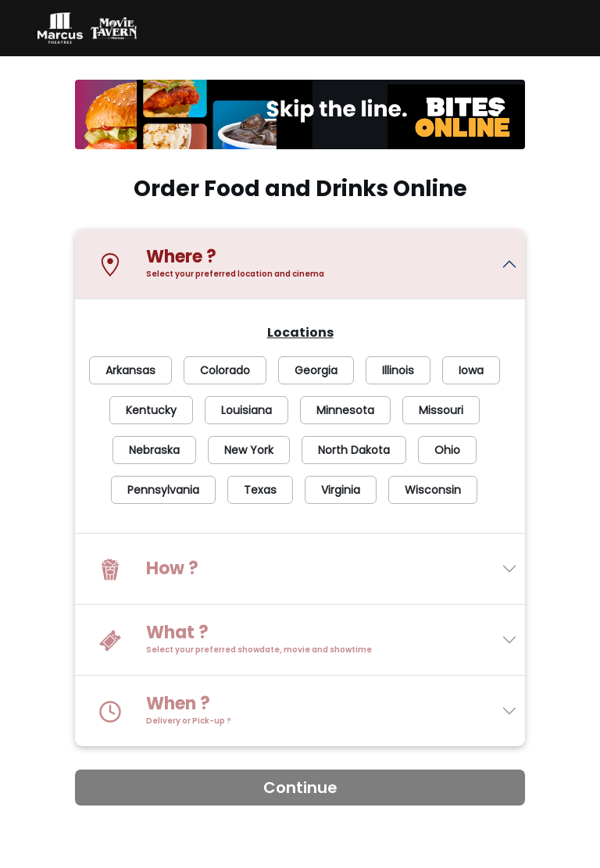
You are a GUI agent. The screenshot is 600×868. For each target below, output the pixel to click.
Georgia (316, 370)
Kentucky (151, 410)
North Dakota (354, 450)
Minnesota (345, 410)
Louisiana (246, 410)
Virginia (341, 490)
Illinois (398, 370)
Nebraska (154, 450)
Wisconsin (433, 490)
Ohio (447, 450)
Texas (260, 490)
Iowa (471, 370)
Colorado (225, 370)
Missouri (441, 410)
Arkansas (130, 370)
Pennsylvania (163, 490)
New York (249, 450)
